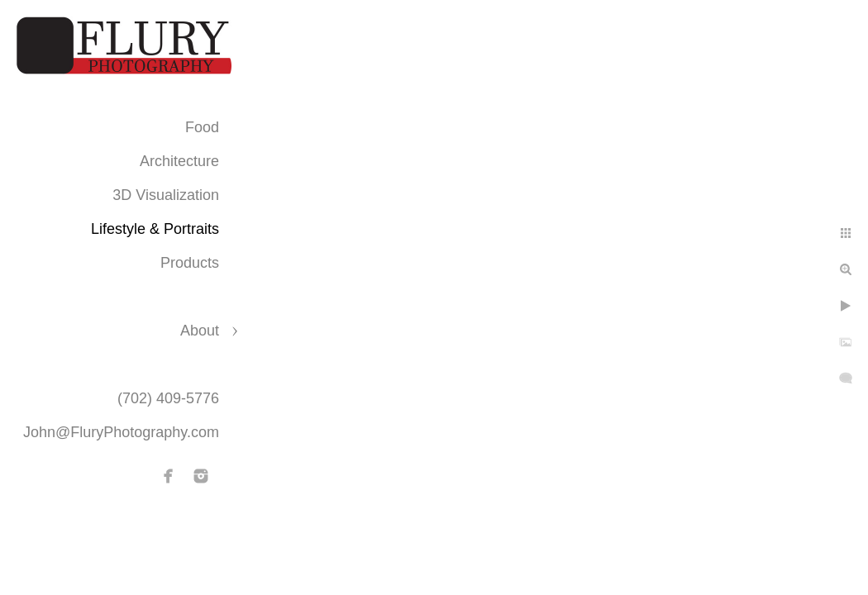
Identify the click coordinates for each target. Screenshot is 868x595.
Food (202, 127)
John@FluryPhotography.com (121, 432)
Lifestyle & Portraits (155, 229)
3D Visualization (166, 195)
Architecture (179, 161)
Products (190, 263)
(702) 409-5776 (168, 398)
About (200, 331)
